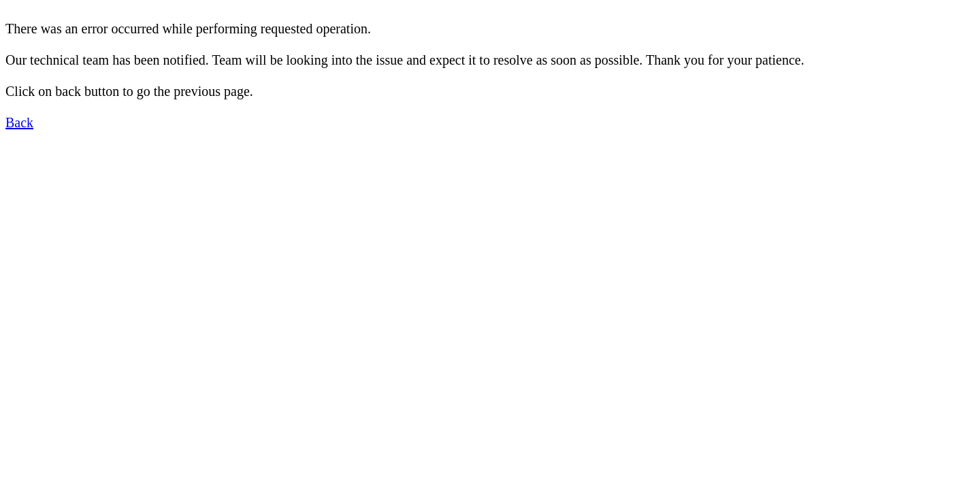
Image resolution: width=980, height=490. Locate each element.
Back (19, 122)
